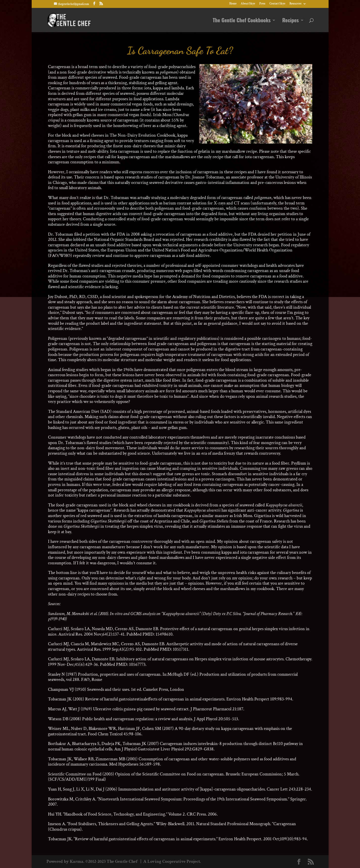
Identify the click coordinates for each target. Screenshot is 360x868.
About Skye (248, 4)
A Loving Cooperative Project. (172, 861)
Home (233, 4)
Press (262, 4)
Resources (295, 4)
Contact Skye (277, 4)
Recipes (291, 21)
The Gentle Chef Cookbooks (242, 21)
